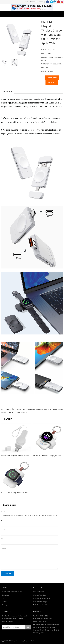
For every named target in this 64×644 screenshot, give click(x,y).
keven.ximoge (42, 622)
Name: (3, 521)
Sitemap (4, 605)
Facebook (48, 2)
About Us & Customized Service (12, 592)
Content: (3, 548)
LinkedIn (55, 2)
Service (4, 602)
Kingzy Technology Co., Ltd (20, 641)
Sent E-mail (52, 78)
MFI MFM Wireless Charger (42, 605)
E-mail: (3, 530)
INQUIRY (52, 82)
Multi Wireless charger (40, 602)
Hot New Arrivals (38, 592)
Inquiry (41, 2)
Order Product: (5, 512)
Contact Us (34, 2)
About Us (26, 2)
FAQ (3, 598)
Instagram (62, 2)
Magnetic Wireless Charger (42, 598)
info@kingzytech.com (45, 619)
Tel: (2, 539)
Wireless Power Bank (40, 595)
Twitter (51, 2)
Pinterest (58, 2)
